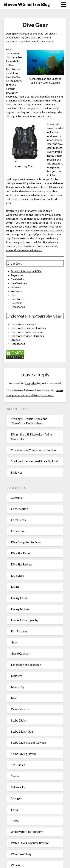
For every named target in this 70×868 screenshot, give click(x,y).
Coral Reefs (18, 520)
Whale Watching (21, 854)
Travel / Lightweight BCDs (26, 271)
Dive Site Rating (21, 553)
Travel (15, 821)
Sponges (16, 798)
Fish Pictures (19, 631)
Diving (15, 587)
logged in (31, 383)
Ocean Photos (20, 709)
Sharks (15, 776)
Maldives (17, 472)
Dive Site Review (22, 564)
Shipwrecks (18, 787)
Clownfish (17, 498)
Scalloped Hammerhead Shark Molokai (35, 461)
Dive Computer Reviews (26, 542)
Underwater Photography (27, 832)
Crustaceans (19, 531)
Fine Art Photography (25, 620)
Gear (14, 642)
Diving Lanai (19, 598)
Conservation (20, 509)
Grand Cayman (20, 653)
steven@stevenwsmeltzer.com (24, 250)
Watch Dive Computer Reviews (30, 843)
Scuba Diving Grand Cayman (28, 743)
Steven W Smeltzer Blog (27, 4)
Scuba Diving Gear (22, 731)
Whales (16, 865)
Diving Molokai (21, 609)
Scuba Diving (19, 720)
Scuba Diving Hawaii (24, 754)
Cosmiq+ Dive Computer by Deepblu (33, 450)
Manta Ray (18, 687)
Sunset (15, 809)
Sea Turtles (18, 765)
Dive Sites (17, 576)
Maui (14, 698)
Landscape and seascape (26, 665)
